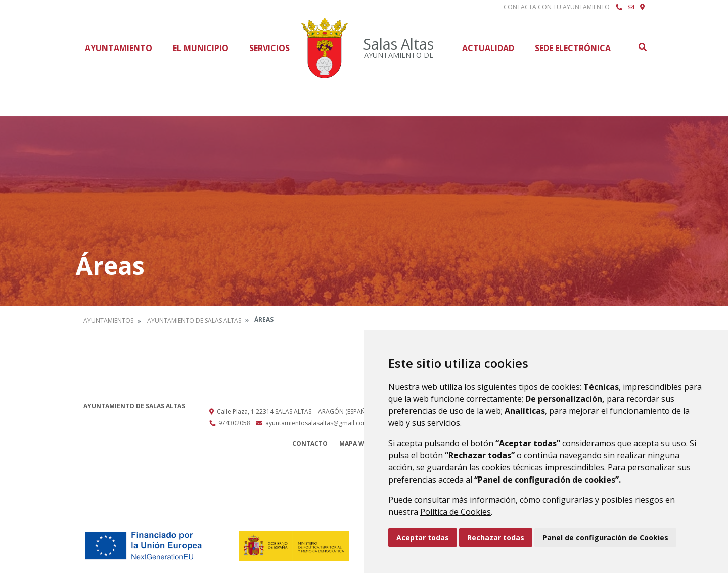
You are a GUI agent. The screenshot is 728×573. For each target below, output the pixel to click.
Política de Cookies (456, 512)
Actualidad (488, 48)
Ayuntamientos (108, 321)
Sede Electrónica (573, 48)
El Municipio (201, 48)
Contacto (310, 443)
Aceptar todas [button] (423, 537)
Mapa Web (356, 443)
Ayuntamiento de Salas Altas (194, 321)
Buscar (642, 47)
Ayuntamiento (119, 48)
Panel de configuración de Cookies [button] (605, 537)
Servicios (269, 48)
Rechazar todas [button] (496, 537)
